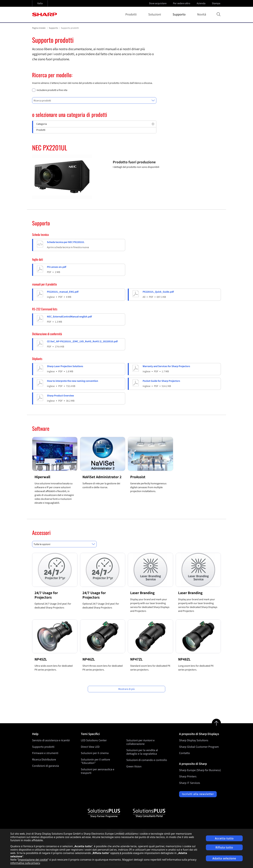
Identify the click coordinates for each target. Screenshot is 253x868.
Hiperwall (42, 477)
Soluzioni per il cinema (95, 753)
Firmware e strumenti (45, 753)
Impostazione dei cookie (33, 860)
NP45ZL (41, 659)
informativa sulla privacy (25, 863)
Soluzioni (155, 15)
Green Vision (134, 767)
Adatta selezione (224, 858)
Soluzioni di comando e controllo (147, 760)
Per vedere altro (182, 3)
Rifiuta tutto (224, 847)
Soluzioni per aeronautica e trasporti (98, 771)
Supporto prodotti (43, 747)
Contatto (185, 753)
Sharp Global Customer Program (199, 747)
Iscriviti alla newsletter (198, 794)
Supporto (180, 15)
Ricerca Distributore (44, 760)
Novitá (202, 15)
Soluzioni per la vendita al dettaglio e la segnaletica (142, 752)
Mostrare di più (126, 689)
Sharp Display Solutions (194, 740)
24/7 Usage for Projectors (46, 595)
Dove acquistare (158, 3)
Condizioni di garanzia (46, 766)
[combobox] (94, 100)
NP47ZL (136, 659)
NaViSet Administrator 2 (102, 477)
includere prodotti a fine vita (52, 90)
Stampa (216, 3)
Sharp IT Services (190, 783)
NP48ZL (184, 659)
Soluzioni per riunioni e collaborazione (140, 742)
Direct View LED (90, 747)
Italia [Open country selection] (40, 3)
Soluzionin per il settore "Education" (95, 761)
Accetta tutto (224, 838)
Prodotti (132, 15)
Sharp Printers (188, 777)
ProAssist (138, 477)
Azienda (201, 3)
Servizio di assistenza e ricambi (51, 740)
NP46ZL (89, 659)
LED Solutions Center (94, 740)
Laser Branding (142, 593)
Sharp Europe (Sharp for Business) (200, 770)
